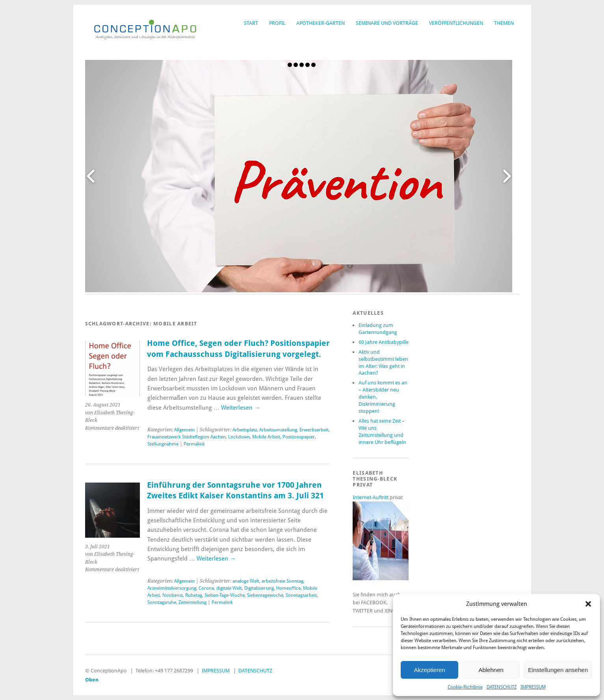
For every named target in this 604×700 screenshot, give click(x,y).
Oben (92, 680)
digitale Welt (229, 588)
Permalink (194, 444)
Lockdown (239, 437)
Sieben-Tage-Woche (225, 595)
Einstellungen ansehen (558, 670)
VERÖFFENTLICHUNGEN (456, 23)
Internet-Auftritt (371, 497)
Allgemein (184, 430)
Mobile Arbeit (266, 437)
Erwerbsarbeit (314, 430)
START (251, 23)
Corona (206, 588)
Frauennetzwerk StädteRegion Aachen (187, 437)
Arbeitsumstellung (278, 430)
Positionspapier (299, 437)
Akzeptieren (429, 670)
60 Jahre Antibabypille (384, 342)
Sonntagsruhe (162, 602)
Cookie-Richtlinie (465, 687)
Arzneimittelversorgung (172, 588)
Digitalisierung (259, 588)
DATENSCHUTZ (502, 687)
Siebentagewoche (265, 595)
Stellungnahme (163, 444)
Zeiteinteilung (192, 602)
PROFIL (277, 23)
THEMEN (504, 23)
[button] (588, 604)
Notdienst (173, 595)
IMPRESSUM (533, 687)
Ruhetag (194, 595)
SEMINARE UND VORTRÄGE (387, 23)
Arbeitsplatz (245, 430)
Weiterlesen (241, 408)
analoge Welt (246, 581)
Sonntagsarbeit (301, 595)
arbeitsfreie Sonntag (282, 581)
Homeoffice (288, 588)
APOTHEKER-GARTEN (321, 23)
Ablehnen (491, 670)
